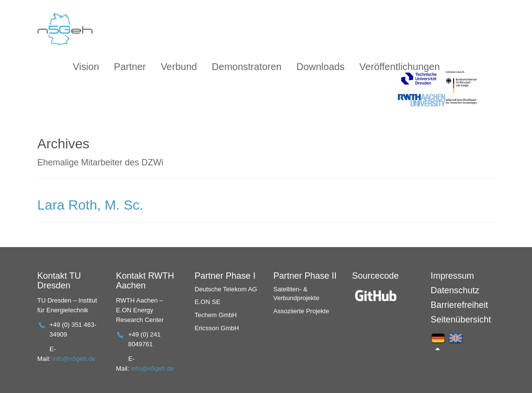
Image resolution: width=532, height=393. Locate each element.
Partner (130, 67)
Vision (86, 67)
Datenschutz (455, 290)
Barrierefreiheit (459, 305)
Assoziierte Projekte (301, 311)
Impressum (452, 276)
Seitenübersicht (461, 320)
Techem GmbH (216, 315)
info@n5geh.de (74, 359)
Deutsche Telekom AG (226, 289)
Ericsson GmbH (217, 328)
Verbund (179, 67)
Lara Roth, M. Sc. (91, 205)
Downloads (321, 67)
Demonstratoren (247, 67)
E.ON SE (208, 302)
